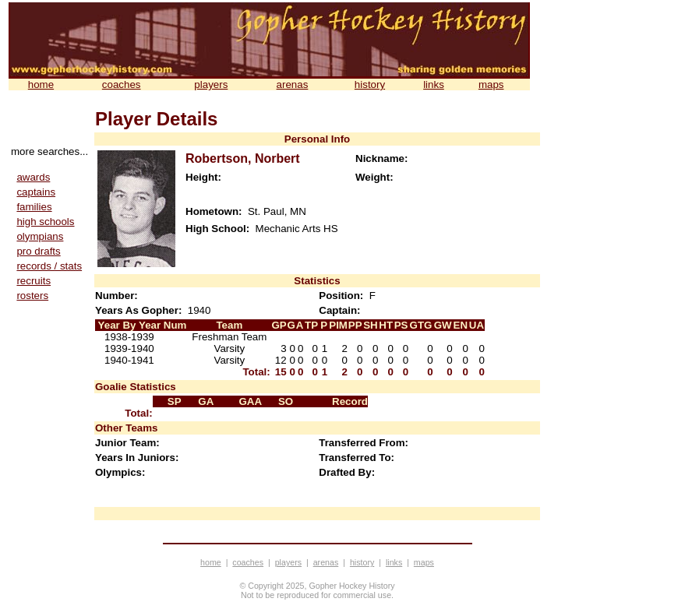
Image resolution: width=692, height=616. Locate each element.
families (34, 207)
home (41, 84)
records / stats (49, 266)
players (211, 84)
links (434, 84)
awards (33, 177)
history (370, 84)
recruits (34, 281)
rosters (32, 296)
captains (36, 192)
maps (491, 84)
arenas (293, 84)
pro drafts (38, 251)
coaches (122, 84)
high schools (45, 222)
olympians (40, 236)
